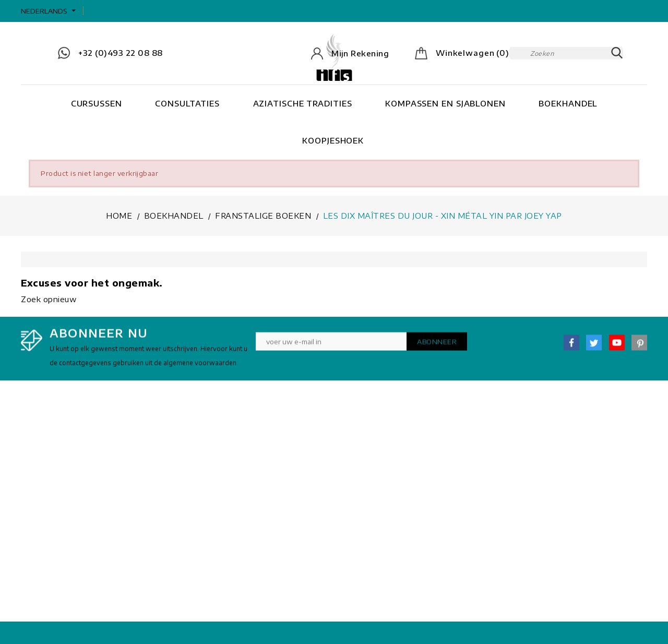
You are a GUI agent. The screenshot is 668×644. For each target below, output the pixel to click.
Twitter (594, 347)
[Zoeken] (566, 53)
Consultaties (187, 103)
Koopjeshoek (333, 140)
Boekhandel (568, 103)
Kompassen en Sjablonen (445, 103)
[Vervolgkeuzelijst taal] (50, 11)
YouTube (617, 347)
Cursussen (97, 103)
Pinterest (639, 347)
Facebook (571, 347)
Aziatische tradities (303, 103)
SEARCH (617, 53)
